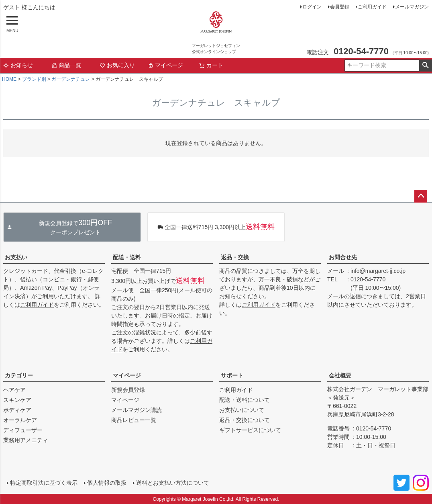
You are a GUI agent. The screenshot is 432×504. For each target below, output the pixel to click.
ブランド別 (34, 79)
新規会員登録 (128, 390)
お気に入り (117, 65)
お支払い (16, 257)
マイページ (165, 65)
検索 (425, 66)
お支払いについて (242, 410)
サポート (232, 375)
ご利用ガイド (372, 7)
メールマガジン (412, 7)
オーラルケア (20, 420)
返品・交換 (235, 257)
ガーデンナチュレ (71, 79)
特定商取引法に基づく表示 (43, 483)
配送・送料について (245, 400)
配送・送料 (127, 257)
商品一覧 (66, 65)
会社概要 (340, 375)
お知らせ (18, 65)
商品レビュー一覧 (134, 420)
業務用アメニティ (26, 440)
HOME (9, 79)
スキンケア (17, 400)
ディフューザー (23, 430)
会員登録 (340, 7)
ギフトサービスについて (250, 430)
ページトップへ (421, 196)
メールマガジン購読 (137, 410)
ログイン (312, 7)
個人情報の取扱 (106, 483)
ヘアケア (14, 390)
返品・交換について (245, 420)
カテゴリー (19, 375)
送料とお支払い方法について (172, 483)
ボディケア (17, 410)
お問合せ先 (343, 257)
